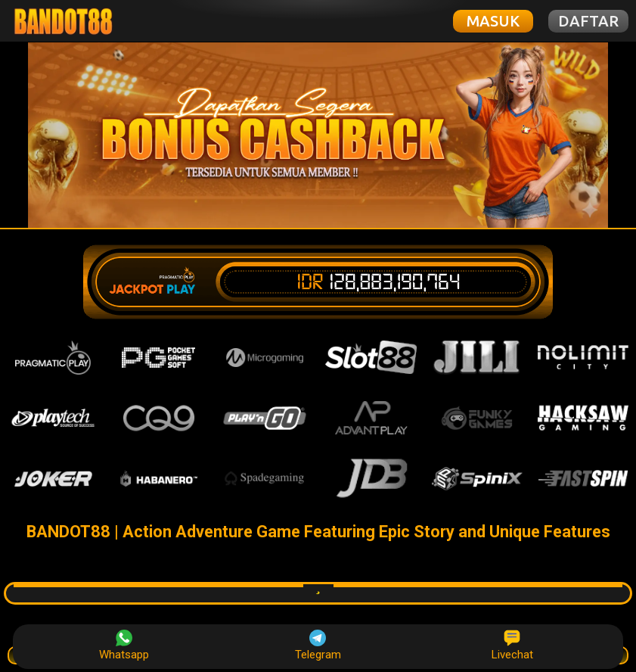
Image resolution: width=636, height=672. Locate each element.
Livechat (512, 646)
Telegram (318, 646)
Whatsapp (124, 646)
